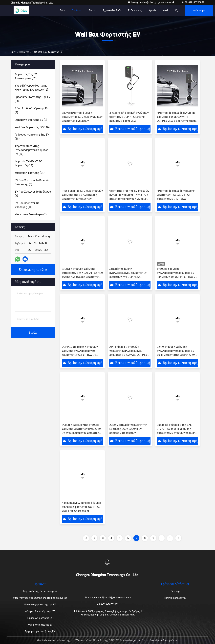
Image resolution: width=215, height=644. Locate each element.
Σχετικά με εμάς (112, 10)
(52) (26, 76)
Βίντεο (93, 10)
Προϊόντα (77, 10)
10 (162, 538)
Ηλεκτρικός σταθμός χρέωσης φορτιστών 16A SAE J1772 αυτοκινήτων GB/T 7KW (176, 195)
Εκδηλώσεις (135, 10)
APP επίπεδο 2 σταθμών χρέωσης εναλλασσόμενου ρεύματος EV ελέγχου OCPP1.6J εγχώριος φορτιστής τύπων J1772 (129, 355)
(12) (31, 88)
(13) (28, 163)
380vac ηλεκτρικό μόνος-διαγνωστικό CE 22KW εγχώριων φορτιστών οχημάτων (82, 117)
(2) (31, 120)
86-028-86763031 (193, 2)
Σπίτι (62, 10)
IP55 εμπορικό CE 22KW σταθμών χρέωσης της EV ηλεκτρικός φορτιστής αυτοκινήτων (82, 195)
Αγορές (153, 10)
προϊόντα (24, 52)
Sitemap (175, 591)
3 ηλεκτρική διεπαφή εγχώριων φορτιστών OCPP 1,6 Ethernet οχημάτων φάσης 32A (129, 117)
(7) (33, 194)
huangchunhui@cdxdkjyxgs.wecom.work (151, 2)
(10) (27, 205)
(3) (32, 110)
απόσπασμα (199, 10)
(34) (30, 173)
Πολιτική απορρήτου (175, 598)
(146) (32, 127)
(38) (33, 99)
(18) (32, 137)
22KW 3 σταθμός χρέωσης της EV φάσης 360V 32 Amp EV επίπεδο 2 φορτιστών (128, 429)
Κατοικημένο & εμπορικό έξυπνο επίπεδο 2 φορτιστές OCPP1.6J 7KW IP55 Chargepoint (82, 507)
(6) (33, 182)
